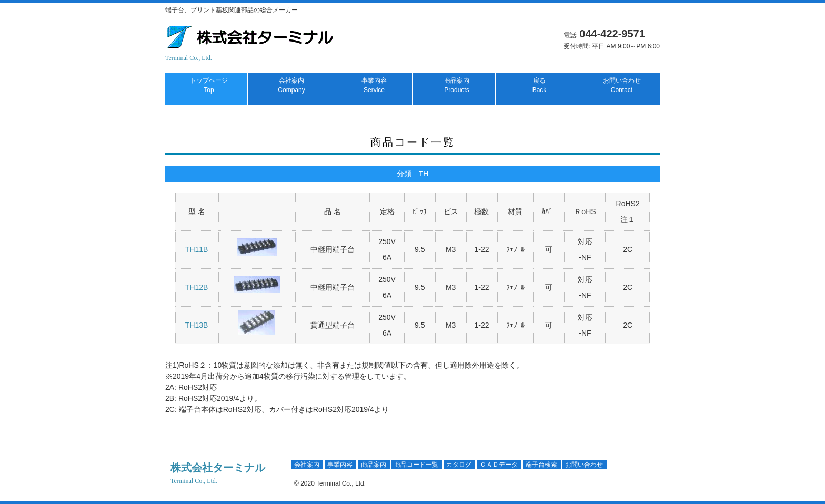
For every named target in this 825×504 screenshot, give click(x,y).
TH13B (197, 325)
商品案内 (457, 85)
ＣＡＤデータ (499, 465)
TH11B (197, 249)
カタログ (459, 465)
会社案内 (291, 85)
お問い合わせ (622, 85)
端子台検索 (541, 465)
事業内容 (374, 85)
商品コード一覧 (416, 465)
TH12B (197, 287)
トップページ (209, 85)
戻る (540, 85)
